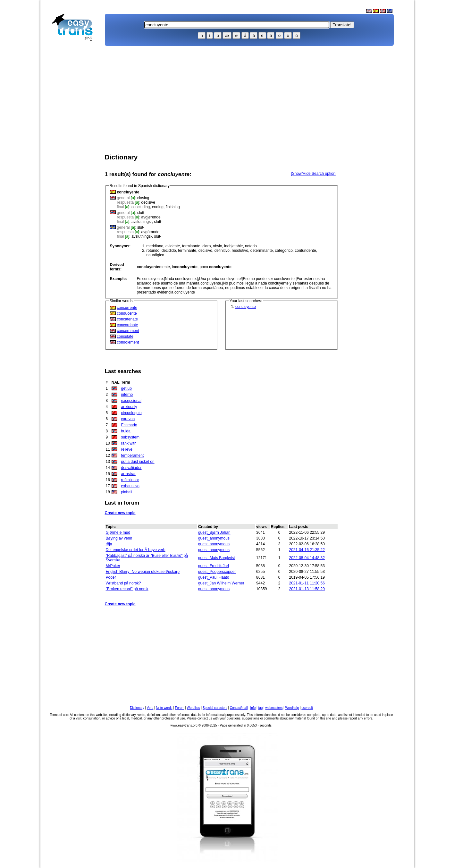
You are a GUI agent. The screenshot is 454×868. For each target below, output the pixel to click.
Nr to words (164, 708)
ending (158, 207)
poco (216, 267)
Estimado (129, 425)
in (185, 267)
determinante (262, 251)
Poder (111, 577)
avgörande (151, 232)
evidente (173, 246)
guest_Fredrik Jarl (214, 566)
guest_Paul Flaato (214, 577)
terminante (191, 246)
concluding (141, 207)
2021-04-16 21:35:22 (307, 550)
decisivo (205, 251)
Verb (150, 708)
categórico (284, 251)
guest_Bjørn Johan (214, 532)
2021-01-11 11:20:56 (307, 583)
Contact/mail (239, 708)
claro (206, 246)
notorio (251, 246)
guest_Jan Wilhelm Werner (221, 583)
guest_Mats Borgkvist (217, 558)
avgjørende (151, 217)
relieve (127, 449)
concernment (128, 331)
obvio (218, 246)
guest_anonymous (214, 538)
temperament (133, 455)
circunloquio (131, 413)
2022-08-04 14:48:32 (307, 558)
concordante (128, 325)
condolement (128, 342)
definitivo (222, 251)
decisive (148, 202)
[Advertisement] (75, 146)
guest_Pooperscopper (217, 572)
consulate (125, 336)
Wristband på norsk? (123, 583)
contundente (306, 251)
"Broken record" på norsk (127, 589)
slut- (141, 227)
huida (126, 431)
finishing (173, 207)
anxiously (129, 407)
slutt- (141, 213)
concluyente (246, 307)
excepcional (131, 401)
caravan (128, 419)
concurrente (127, 308)
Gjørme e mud (118, 532)
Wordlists (193, 708)
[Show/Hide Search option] (314, 174)
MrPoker (113, 566)
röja (109, 544)
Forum (180, 708)
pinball (127, 492)
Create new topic (120, 513)
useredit (307, 708)
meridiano (155, 246)
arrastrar (128, 474)
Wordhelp (292, 708)
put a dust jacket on (138, 462)
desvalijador (131, 468)
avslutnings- (142, 222)
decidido (169, 251)
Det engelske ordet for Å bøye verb (136, 550)
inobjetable (233, 246)
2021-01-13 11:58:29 (307, 589)
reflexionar (130, 480)
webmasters (274, 708)
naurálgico (155, 255)
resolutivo (240, 251)
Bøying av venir (119, 538)
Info (253, 708)
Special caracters (215, 708)
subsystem (130, 437)
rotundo (153, 251)
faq (260, 708)
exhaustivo (130, 486)
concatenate (127, 319)
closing (143, 198)
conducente (127, 313)
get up (126, 388)
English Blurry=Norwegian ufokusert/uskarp (143, 572)
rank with (129, 443)
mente (153, 267)
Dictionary (137, 708)
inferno (127, 395)
